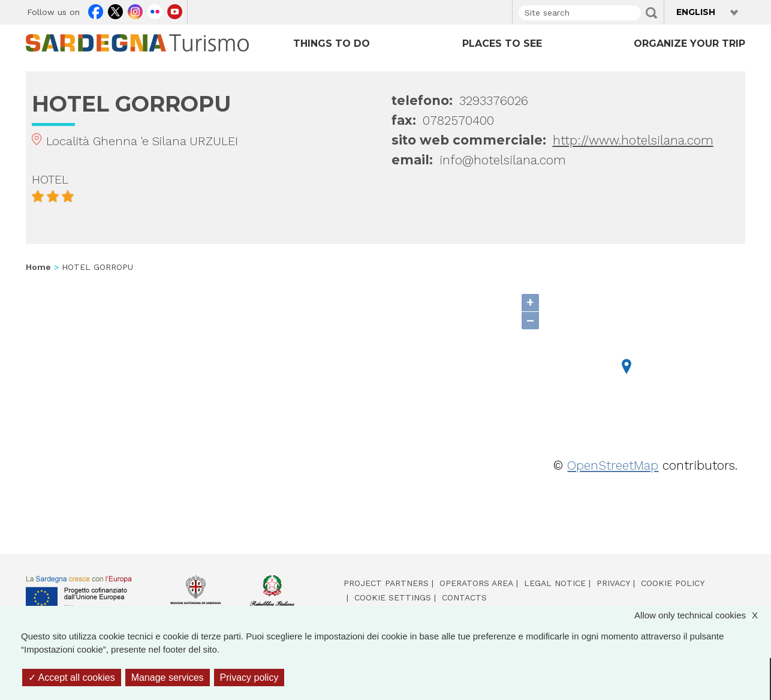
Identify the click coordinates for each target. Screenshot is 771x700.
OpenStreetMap (613, 465)
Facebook (96, 10)
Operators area (476, 583)
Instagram (135, 10)
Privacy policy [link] (249, 678)
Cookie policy (673, 583)
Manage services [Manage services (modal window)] (168, 678)
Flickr (155, 10)
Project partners (386, 583)
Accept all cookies (72, 678)
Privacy (613, 583)
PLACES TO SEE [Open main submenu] (502, 43)
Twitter (115, 10)
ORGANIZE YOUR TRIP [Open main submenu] (689, 43)
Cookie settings (393, 597)
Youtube (175, 10)
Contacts (464, 597)
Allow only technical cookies (702, 616)
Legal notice (555, 583)
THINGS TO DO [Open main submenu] (332, 43)
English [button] (696, 12)
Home (38, 267)
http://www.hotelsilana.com (633, 140)
